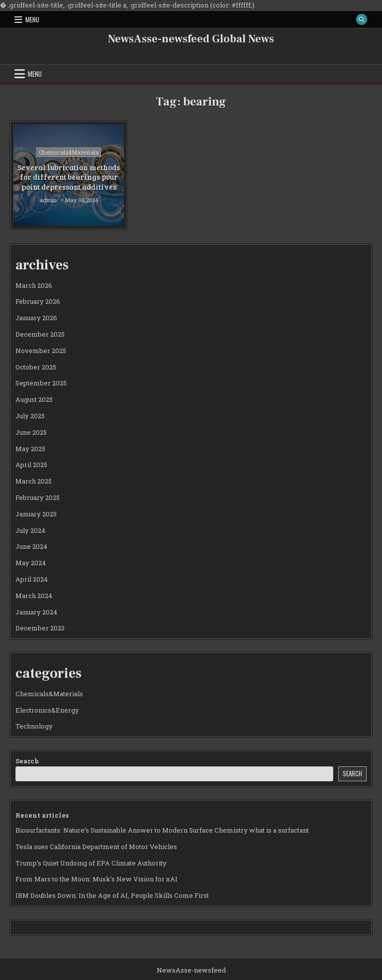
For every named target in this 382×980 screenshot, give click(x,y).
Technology (34, 726)
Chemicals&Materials (69, 152)
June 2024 (31, 546)
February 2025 (38, 497)
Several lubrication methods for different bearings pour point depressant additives (69, 177)
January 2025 (36, 514)
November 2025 (41, 351)
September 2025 (41, 383)
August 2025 (34, 399)
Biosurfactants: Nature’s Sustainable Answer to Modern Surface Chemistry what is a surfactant (162, 830)
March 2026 (34, 285)
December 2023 (40, 628)
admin (48, 200)
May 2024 (31, 563)
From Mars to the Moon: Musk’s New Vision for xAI (96, 879)
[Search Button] (362, 19)
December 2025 (40, 334)
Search (27, 761)
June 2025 (31, 432)
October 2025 (36, 367)
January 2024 (36, 612)
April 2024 (32, 579)
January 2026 (36, 318)
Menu (32, 19)
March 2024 (34, 596)
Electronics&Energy (47, 710)
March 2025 (34, 481)
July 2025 (30, 416)
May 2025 (30, 449)
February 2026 (38, 301)
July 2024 (30, 530)
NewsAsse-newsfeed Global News (191, 39)
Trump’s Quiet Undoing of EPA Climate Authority (91, 863)
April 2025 (31, 465)
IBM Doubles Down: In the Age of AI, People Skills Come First (112, 895)
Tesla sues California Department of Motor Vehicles (96, 847)
